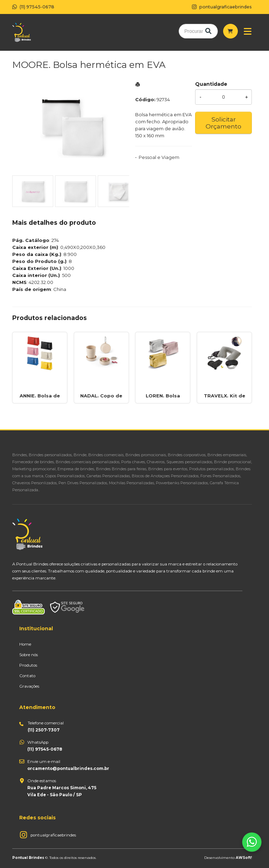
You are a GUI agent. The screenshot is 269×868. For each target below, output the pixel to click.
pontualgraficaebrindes (53, 835)
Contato (27, 676)
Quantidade (211, 84)
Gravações (29, 686)
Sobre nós (29, 655)
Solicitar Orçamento (223, 123)
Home (25, 644)
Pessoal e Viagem (159, 157)
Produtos (28, 665)
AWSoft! (244, 857)
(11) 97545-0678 (33, 7)
